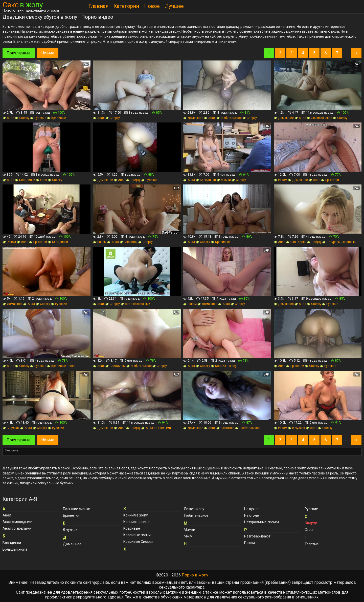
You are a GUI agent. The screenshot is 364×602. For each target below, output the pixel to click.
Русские (38, 118)
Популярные (19, 53)
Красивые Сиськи (138, 542)
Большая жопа (15, 549)
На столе (252, 515)
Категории (126, 6)
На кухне (251, 509)
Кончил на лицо (136, 522)
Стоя (41, 180)
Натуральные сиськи (339, 242)
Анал (8, 118)
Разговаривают (257, 536)
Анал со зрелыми (135, 304)
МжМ (188, 536)
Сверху (22, 118)
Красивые (56, 118)
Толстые (312, 544)
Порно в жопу (195, 575)
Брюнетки (330, 180)
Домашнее (193, 118)
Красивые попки (61, 366)
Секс (23, 5)
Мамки (224, 180)
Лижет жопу (194, 509)
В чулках (11, 428)
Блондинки (25, 180)
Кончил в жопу (224, 366)
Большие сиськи (77, 509)
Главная (98, 6)
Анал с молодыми (17, 522)
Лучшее (174, 6)
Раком (280, 180)
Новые (48, 53)
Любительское (229, 118)
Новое (152, 6)
